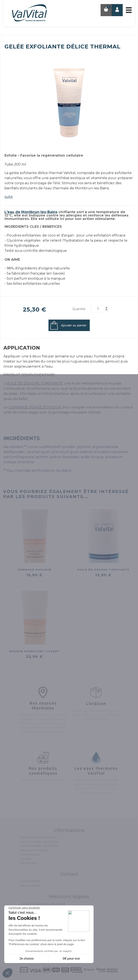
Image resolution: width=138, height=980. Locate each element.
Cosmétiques (29, 854)
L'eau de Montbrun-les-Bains (31, 212)
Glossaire (26, 859)
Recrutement (30, 881)
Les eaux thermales (34, 850)
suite (9, 197)
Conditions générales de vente (42, 904)
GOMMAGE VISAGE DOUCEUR (35, 407)
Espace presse (30, 885)
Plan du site (28, 863)
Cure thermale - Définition (39, 846)
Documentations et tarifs (38, 837)
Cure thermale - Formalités (40, 842)
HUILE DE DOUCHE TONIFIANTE (34, 383)
